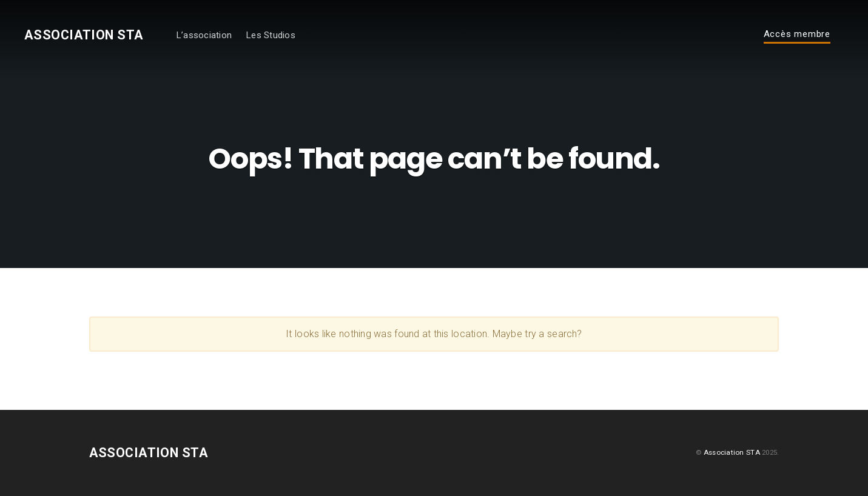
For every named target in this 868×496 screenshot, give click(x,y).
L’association (204, 35)
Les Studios (271, 35)
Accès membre (797, 35)
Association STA (84, 35)
